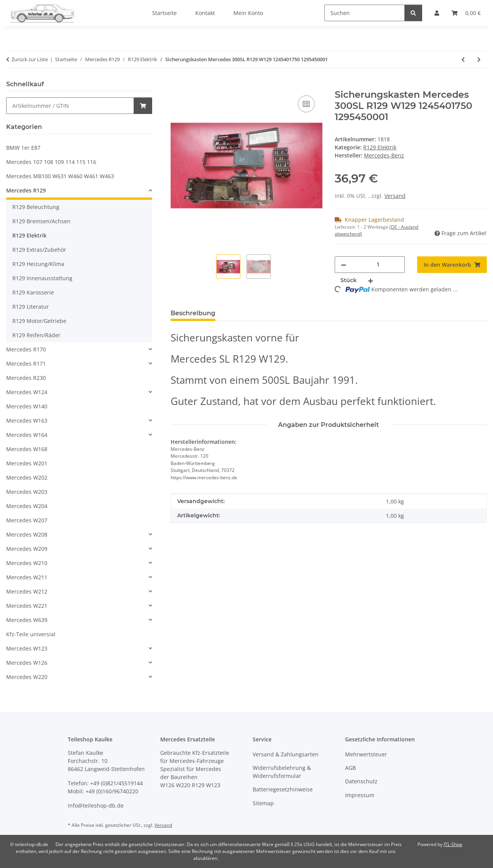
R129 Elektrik (380, 147)
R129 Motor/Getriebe (39, 321)
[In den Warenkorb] (177, 85)
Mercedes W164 (27, 435)
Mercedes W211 (27, 577)
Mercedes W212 (27, 591)
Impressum (360, 795)
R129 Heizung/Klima (38, 264)
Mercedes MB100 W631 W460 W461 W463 (60, 176)
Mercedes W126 (27, 663)
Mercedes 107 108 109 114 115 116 (51, 162)
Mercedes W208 (27, 534)
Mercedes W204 (27, 506)
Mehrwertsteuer (366, 754)
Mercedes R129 (26, 190)
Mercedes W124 (27, 392)
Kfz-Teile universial (31, 634)
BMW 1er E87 (23, 148)
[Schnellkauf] (70, 106)
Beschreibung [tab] (193, 313)
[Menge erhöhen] (371, 280)
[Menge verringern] (344, 265)
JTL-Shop (453, 844)
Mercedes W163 (27, 421)
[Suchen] (365, 13)
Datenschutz (361, 781)
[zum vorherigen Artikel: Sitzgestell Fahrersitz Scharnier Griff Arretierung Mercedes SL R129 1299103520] (463, 59)
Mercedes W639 (27, 620)
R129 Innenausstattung (42, 278)
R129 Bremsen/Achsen (41, 221)
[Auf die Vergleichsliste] (306, 104)
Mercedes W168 (27, 449)
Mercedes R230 (26, 378)
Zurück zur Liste (30, 59)
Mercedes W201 (27, 463)
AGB (350, 768)
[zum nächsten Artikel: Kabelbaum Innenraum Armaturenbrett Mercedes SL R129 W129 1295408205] (479, 59)
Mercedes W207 (27, 520)
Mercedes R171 (26, 364)
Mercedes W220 (27, 677)
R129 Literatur (31, 307)
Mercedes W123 (27, 648)
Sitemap (263, 803)
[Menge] (378, 265)
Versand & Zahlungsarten (286, 754)
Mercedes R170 (26, 349)
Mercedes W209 (27, 549)
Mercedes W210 (27, 563)
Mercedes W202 (27, 477)
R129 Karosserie (33, 292)
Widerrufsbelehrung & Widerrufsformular (282, 772)
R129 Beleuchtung (36, 207)
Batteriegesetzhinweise (283, 789)
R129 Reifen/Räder (36, 335)
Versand (395, 196)
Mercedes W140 (27, 406)
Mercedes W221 (27, 606)
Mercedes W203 (27, 492)
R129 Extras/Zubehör (39, 250)
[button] (79, 191)
